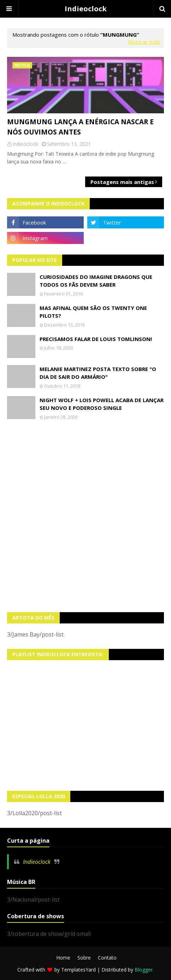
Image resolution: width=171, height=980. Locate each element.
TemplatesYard (78, 970)
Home (63, 958)
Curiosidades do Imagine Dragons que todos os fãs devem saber (96, 281)
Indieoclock (86, 9)
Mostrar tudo (144, 42)
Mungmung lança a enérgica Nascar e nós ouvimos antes (80, 127)
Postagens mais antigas (122, 182)
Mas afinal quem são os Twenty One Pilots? (93, 312)
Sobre (84, 958)
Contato (107, 958)
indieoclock (25, 144)
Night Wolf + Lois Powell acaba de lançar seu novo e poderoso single (102, 404)
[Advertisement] (85, 516)
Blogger (144, 970)
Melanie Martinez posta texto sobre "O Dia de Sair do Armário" (98, 373)
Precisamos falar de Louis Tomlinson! (96, 339)
